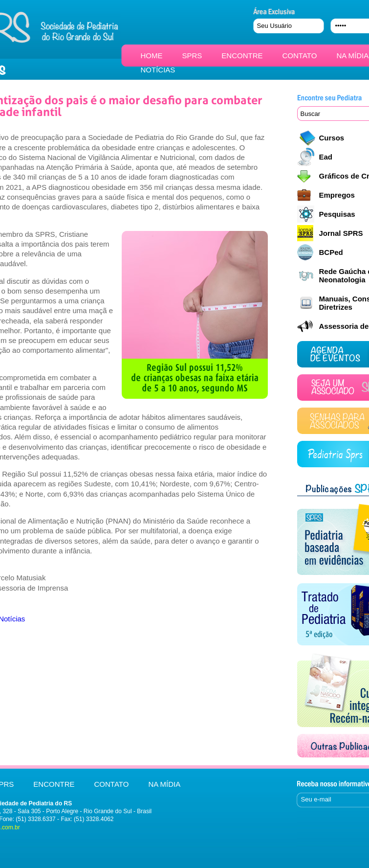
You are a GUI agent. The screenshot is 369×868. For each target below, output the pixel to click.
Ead (326, 157)
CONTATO (300, 56)
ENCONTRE (242, 56)
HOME (152, 56)
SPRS (192, 56)
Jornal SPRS (341, 233)
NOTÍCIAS (158, 70)
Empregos (337, 195)
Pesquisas (337, 214)
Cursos (332, 138)
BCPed (331, 252)
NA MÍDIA (352, 56)
